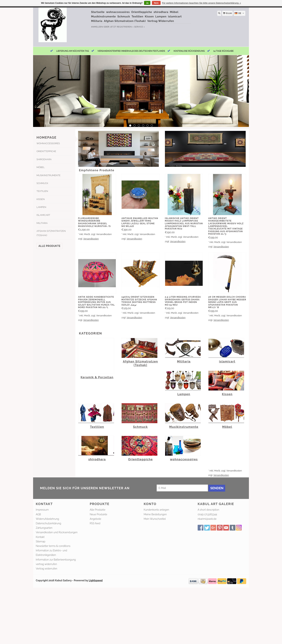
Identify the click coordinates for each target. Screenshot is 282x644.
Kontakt (40, 537)
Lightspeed (96, 580)
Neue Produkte (98, 514)
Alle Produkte (49, 246)
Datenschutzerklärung (48, 523)
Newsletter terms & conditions (53, 546)
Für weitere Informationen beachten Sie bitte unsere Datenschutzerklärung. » (202, 3)
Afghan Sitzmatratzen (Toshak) (125, 21)
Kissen (149, 17)
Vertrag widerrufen (46, 569)
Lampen (161, 17)
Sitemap (41, 541)
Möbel (174, 12)
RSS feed (95, 523)
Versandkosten (91, 239)
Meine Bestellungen (155, 514)
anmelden (97, 27)
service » (139, 27)
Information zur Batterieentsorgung (56, 560)
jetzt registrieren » (122, 27)
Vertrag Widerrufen (161, 21)
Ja (147, 3)
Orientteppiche (142, 12)
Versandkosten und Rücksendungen (57, 532)
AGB (38, 514)
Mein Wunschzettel (155, 519)
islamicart (175, 17)
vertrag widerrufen (46, 564)
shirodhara (161, 12)
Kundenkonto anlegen (156, 510)
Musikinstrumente (104, 17)
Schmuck (124, 17)
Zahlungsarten (44, 528)
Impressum (42, 510)
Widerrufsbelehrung (47, 519)
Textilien (137, 17)
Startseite (98, 12)
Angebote (95, 519)
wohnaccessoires (118, 12)
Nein (156, 3)
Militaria (97, 21)
